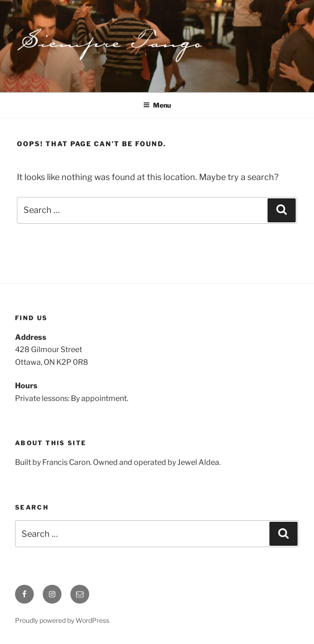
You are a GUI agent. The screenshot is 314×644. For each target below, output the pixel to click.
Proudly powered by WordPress (62, 620)
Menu (157, 105)
